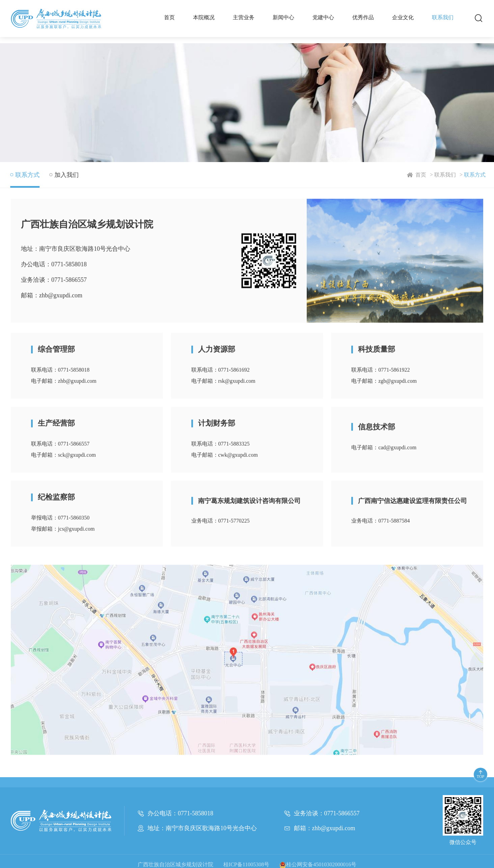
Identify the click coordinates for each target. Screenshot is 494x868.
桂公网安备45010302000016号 (318, 864)
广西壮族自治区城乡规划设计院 (175, 864)
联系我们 (443, 17)
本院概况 (204, 17)
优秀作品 (363, 17)
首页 (169, 17)
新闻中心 (283, 17)
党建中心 (323, 17)
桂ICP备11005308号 (246, 864)
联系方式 (478, 175)
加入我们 (65, 175)
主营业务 (244, 17)
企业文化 (403, 17)
